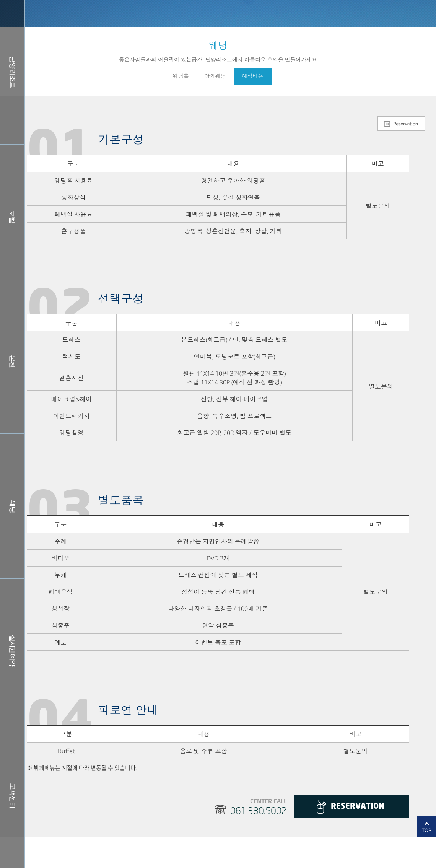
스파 (12, 361)
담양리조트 (12, 72)
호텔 (12, 217)
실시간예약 (12, 651)
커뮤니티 (12, 796)
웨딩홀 (12, 506)
